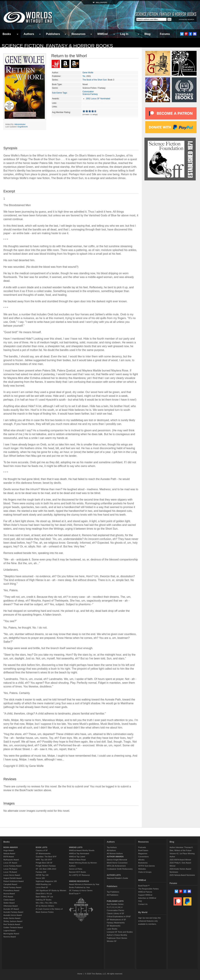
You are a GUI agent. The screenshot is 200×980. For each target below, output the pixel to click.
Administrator (20, 124)
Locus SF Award (10, 863)
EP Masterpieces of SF (116, 920)
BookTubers (143, 850)
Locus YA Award (10, 872)
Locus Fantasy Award (12, 866)
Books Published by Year (79, 887)
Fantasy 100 (41, 872)
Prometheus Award (11, 890)
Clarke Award (9, 900)
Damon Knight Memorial (117, 860)
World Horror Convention (117, 863)
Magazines (143, 853)
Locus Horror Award (12, 875)
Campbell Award (10, 884)
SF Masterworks (114, 926)
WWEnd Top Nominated (79, 853)
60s (42, 903)
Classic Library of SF (115, 913)
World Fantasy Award (12, 887)
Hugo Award (9, 850)
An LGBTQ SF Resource (79, 875)
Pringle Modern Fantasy (46, 866)
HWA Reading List (43, 884)
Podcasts (142, 847)
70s (46, 903)
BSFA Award (9, 857)
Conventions (143, 857)
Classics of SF (42, 850)
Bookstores (143, 863)
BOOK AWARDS (11, 847)
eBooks (141, 860)
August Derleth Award (12, 878)
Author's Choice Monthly (117, 935)
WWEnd (102, 34)
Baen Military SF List (44, 897)
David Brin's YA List (44, 894)
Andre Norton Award (12, 918)
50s (37, 903)
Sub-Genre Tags (59, 93)
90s (56, 903)
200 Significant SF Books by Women (51, 890)
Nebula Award (9, 853)
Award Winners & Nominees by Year (84, 884)
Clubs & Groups (145, 872)
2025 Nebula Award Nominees (182, 875)
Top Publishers (113, 892)
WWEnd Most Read (77, 860)
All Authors (111, 850)
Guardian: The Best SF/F (46, 857)
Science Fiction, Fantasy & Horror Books (57, 46)
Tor (84, 76)
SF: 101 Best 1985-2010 (46, 869)
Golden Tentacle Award (13, 927)
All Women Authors (115, 853)
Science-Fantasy (90, 94)
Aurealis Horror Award (13, 915)
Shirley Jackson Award (13, 921)
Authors (29, 34)
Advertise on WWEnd (147, 898)
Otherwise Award (11, 906)
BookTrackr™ (75, 894)
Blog (148, 34)
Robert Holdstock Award (14, 881)
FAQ (140, 901)
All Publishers (113, 895)
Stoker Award (9, 903)
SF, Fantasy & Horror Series (81, 890)
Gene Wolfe (88, 73)
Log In (124, 34)
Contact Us (143, 904)
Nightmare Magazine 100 (46, 881)
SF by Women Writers (45, 906)
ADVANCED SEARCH (186, 20)
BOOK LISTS (41, 847)
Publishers (53, 34)
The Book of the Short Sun (94, 80)
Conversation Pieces (115, 910)
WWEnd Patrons (145, 892)
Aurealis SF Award (11, 909)
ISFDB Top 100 (42, 875)
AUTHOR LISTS (114, 875)
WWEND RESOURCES (79, 881)
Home (80, 974)
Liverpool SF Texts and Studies (120, 932)
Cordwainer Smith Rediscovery (120, 869)
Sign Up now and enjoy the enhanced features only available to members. (149, 921)
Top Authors (112, 847)
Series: (55, 80)
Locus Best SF (42, 887)
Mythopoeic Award (11, 860)
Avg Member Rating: (61, 112)
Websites (142, 869)
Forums (165, 34)
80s (51, 903)
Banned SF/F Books (77, 872)
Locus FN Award (10, 869)
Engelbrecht (23, 127)
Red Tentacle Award (12, 924)
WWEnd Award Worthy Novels (82, 850)
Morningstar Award (11, 934)
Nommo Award (10, 937)
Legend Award (9, 931)
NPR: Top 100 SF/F (44, 860)
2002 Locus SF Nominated (98, 99)
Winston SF (112, 941)
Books (7, 34)
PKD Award (8, 897)
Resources (78, 34)
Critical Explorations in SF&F (119, 916)
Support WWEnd (145, 895)
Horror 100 (40, 878)
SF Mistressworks (43, 853)
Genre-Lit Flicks (76, 869)
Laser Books (112, 929)
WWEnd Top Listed (77, 857)
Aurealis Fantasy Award (13, 912)
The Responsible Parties (148, 889)
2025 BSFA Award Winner (180, 860)
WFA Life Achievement (116, 866)
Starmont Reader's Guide (117, 878)
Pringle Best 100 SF (44, 863)
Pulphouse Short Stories (117, 938)
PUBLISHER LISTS (115, 901)
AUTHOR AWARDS (115, 857)
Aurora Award (9, 894)
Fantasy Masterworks (116, 923)
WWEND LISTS (76, 847)
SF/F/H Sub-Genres (146, 866)
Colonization (88, 92)
